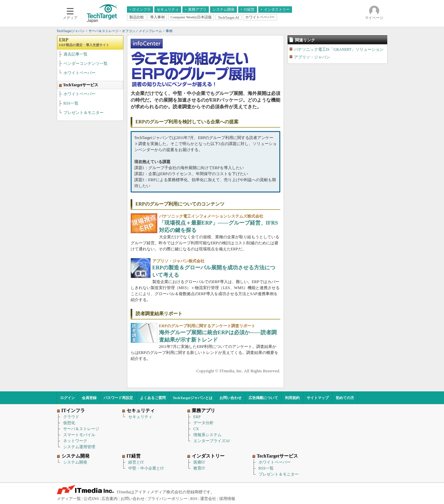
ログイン (67, 398)
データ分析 (203, 423)
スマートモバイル (79, 435)
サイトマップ (318, 398)
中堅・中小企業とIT (146, 468)
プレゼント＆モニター (84, 113)
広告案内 (110, 499)
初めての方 (345, 398)
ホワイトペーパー (80, 73)
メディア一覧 (69, 499)
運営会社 (208, 499)
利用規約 (292, 398)
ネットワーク (75, 441)
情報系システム (207, 435)
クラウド (71, 417)
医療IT (199, 462)
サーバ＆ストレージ (81, 429)
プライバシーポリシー (167, 499)
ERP (84, 42)
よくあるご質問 (153, 398)
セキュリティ (140, 417)
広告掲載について (263, 398)
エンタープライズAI (212, 441)
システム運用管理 (79, 447)
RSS (194, 499)
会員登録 (89, 398)
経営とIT (136, 462)
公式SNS (91, 499)
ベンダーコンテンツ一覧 (86, 64)
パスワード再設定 (118, 398)
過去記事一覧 (76, 54)
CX (196, 429)
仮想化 (69, 423)
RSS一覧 (71, 103)
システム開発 (75, 462)
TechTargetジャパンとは (193, 398)
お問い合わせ (231, 398)
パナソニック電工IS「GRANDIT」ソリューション (339, 49)
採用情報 (227, 499)
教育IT (199, 468)
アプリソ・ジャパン (312, 57)
